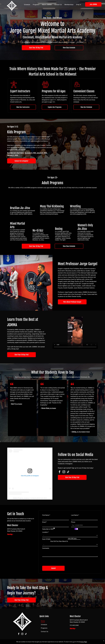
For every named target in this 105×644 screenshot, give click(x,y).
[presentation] (56, 561)
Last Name (75, 515)
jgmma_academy (24, 498)
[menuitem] (27, 5)
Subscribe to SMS (48, 529)
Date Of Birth (46, 539)
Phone (73, 522)
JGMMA (15, 498)
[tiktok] (68, 472)
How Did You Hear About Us (59, 541)
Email (44, 522)
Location (45, 532)
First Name (46, 515)
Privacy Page (83, 642)
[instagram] (64, 472)
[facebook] (59, 472)
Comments (46, 548)
